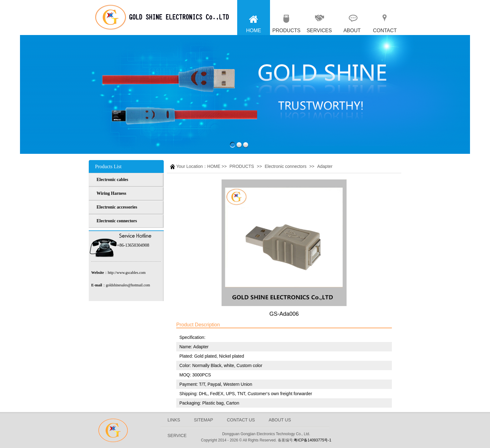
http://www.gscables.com (127, 273)
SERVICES (319, 30)
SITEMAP (203, 420)
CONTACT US (241, 420)
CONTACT (385, 30)
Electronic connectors (286, 166)
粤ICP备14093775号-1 (312, 440)
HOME (254, 30)
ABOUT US (280, 420)
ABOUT (352, 30)
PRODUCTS (287, 30)
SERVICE (177, 435)
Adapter (325, 166)
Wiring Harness (111, 193)
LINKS (174, 420)
